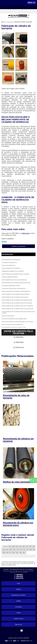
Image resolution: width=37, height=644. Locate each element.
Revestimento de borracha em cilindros (16, 274)
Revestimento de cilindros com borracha (16, 291)
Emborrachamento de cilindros (13, 271)
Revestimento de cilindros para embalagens (17, 300)
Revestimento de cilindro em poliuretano (16, 283)
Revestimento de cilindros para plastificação (18, 309)
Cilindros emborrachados (11, 286)
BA (4, 550)
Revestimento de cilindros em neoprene (16, 294)
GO (11, 550)
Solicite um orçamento (18, 246)
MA (31, 550)
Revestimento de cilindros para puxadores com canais (18, 312)
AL (24, 550)
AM (14, 550)
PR (24, 546)
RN (14, 553)
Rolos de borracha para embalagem (14, 319)
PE (34, 546)
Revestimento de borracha (11, 260)
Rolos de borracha (9, 265)
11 (18, 337)
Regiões (5, 546)
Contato (18, 613)
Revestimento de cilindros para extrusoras (17, 303)
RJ (10, 546)
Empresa (18, 589)
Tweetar (4, 242)
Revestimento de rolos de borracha (15, 280)
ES (17, 546)
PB (7, 553)
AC (21, 550)
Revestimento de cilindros (11, 268)
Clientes (18, 601)
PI (10, 553)
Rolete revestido (8, 316)
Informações (8, 254)
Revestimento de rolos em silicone (14, 327)
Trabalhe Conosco (19, 619)
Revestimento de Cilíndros (18, 595)
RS (30, 546)
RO (17, 553)
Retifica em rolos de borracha (13, 325)
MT (34, 550)
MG (14, 546)
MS (4, 553)
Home (18, 583)
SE (24, 553)
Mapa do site (18, 625)
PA (18, 550)
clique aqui (26, 233)
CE (7, 550)
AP (27, 550)
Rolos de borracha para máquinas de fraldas (18, 322)
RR (20, 553)
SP (20, 546)
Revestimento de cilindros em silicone (15, 297)
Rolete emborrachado (10, 277)
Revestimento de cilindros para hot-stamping (18, 306)
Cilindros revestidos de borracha (14, 289)
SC (27, 546)
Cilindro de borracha (10, 263)
